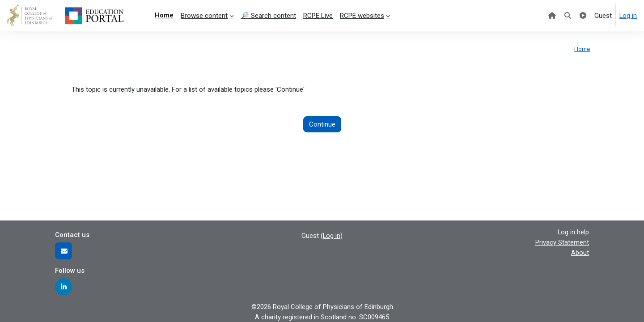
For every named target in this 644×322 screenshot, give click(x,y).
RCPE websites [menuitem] (362, 16)
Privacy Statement (562, 242)
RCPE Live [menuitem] (318, 16)
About (580, 252)
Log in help (573, 232)
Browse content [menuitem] (204, 16)
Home (582, 49)
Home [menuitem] (164, 15)
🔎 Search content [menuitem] (268, 16)
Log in (628, 16)
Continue (322, 124)
